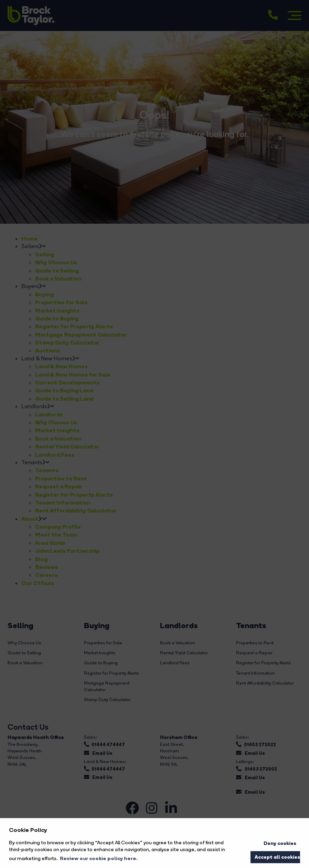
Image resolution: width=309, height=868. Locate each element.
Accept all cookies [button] (277, 857)
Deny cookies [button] (280, 843)
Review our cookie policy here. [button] (99, 858)
